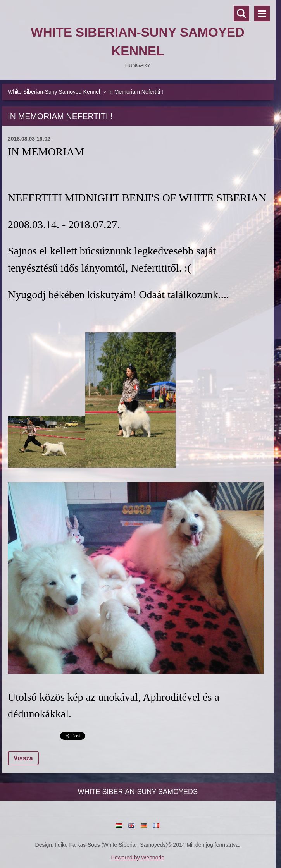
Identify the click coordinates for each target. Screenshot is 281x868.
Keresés (241, 14)
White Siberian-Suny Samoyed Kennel (54, 92)
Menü (262, 14)
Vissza (23, 758)
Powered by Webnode (138, 858)
